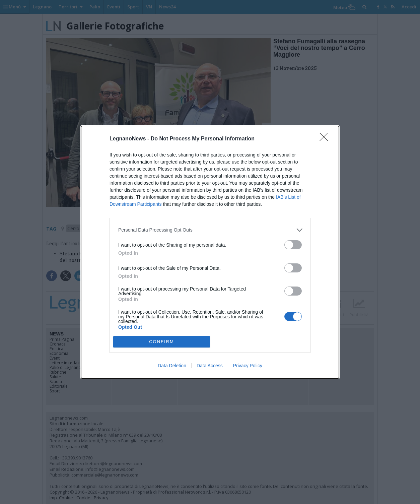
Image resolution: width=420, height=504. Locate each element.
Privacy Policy (248, 366)
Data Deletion (172, 366)
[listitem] (210, 230)
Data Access (210, 366)
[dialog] (210, 252)
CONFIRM (162, 341)
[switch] (293, 245)
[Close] (326, 139)
